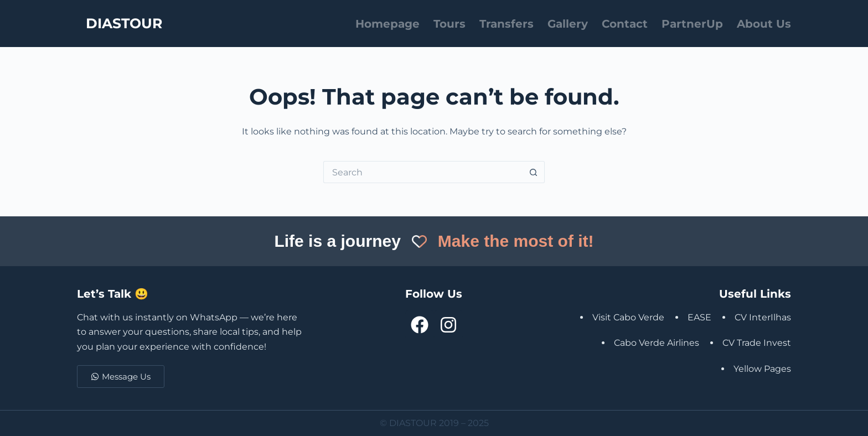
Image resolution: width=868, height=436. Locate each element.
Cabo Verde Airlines (657, 343)
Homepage (387, 24)
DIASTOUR (124, 23)
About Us (764, 24)
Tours (449, 24)
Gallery (568, 24)
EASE (699, 317)
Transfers (507, 24)
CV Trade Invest (757, 343)
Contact (625, 24)
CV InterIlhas (763, 317)
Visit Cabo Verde (628, 317)
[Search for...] (423, 172)
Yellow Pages (762, 369)
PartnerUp (692, 24)
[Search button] (534, 172)
